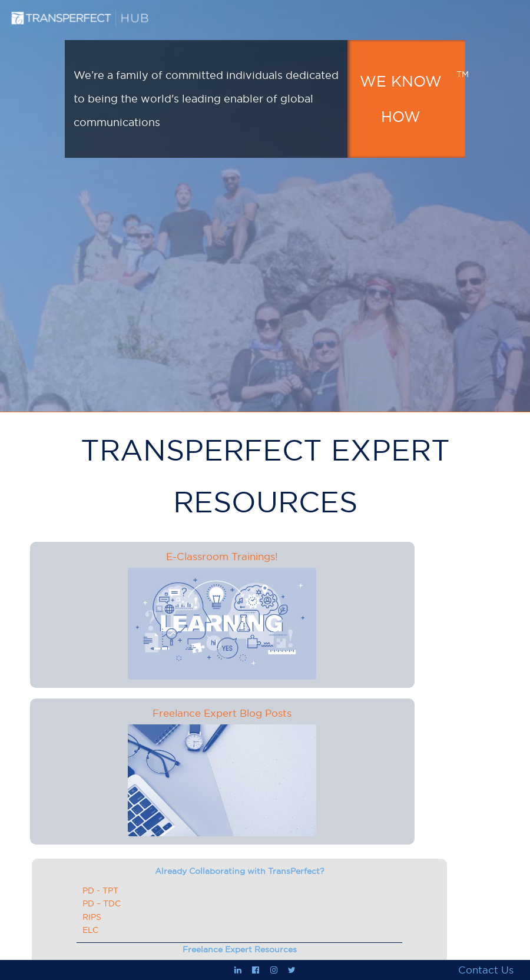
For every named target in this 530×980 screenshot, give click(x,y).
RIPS (92, 917)
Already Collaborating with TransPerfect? (240, 871)
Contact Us (486, 970)
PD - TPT (100, 890)
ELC (90, 930)
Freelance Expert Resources (240, 949)
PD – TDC (102, 903)
